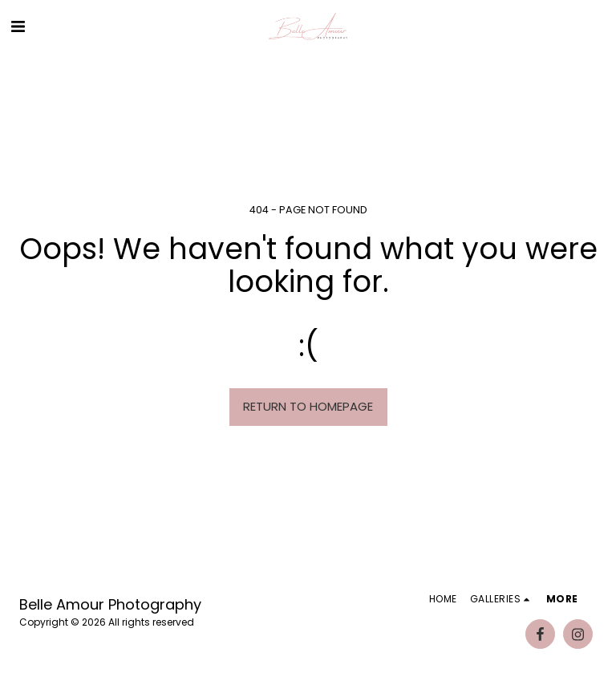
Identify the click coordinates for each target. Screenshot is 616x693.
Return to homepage (308, 406)
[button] (18, 26)
